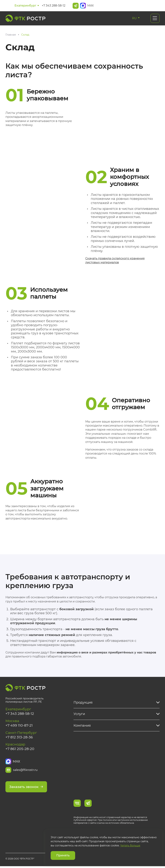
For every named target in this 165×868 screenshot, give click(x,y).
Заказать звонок (27, 788)
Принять (63, 855)
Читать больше (130, 845)
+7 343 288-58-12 (54, 6)
